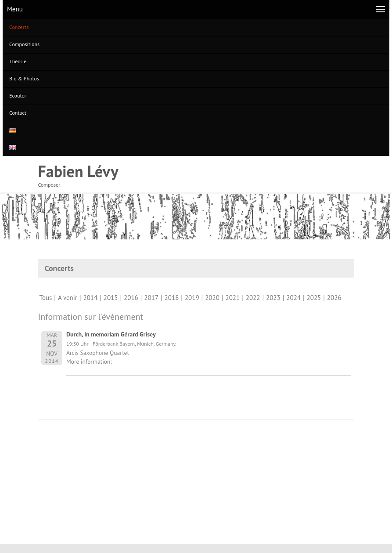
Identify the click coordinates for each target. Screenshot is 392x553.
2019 (192, 298)
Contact (18, 113)
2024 (293, 298)
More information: (89, 361)
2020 (212, 298)
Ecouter (18, 96)
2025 (314, 298)
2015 (111, 298)
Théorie (18, 61)
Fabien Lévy (78, 171)
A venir (68, 298)
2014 (90, 298)
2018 (172, 298)
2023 (273, 298)
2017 (151, 298)
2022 (253, 298)
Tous (46, 298)
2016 (131, 298)
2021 (232, 298)
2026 (334, 298)
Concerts (19, 27)
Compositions (24, 44)
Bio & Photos (24, 78)
